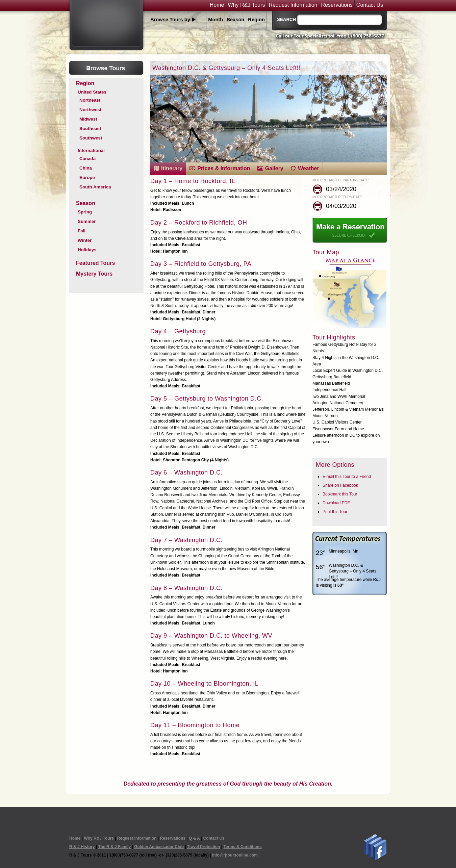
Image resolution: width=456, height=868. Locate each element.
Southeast (90, 129)
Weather (309, 168)
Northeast (90, 100)
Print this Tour (335, 512)
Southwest (91, 138)
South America (95, 187)
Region (256, 20)
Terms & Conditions (242, 847)
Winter (85, 240)
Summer (87, 221)
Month (216, 20)
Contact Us (370, 5)
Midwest (88, 119)
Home (217, 5)
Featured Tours (95, 263)
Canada (87, 159)
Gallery (274, 168)
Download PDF (336, 503)
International (91, 150)
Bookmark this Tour (340, 494)
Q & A (194, 838)
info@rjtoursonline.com (235, 855)
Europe (87, 177)
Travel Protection (204, 847)
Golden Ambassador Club (159, 847)
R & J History (82, 847)
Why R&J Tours (246, 5)
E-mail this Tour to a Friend (347, 477)
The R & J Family (114, 847)
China (86, 168)
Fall (82, 231)
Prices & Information (224, 168)
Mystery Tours (94, 274)
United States (92, 92)
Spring (85, 212)
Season (235, 20)
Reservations (337, 5)
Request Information (293, 5)
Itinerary (172, 168)
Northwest (90, 110)
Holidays (87, 250)
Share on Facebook (340, 485)
